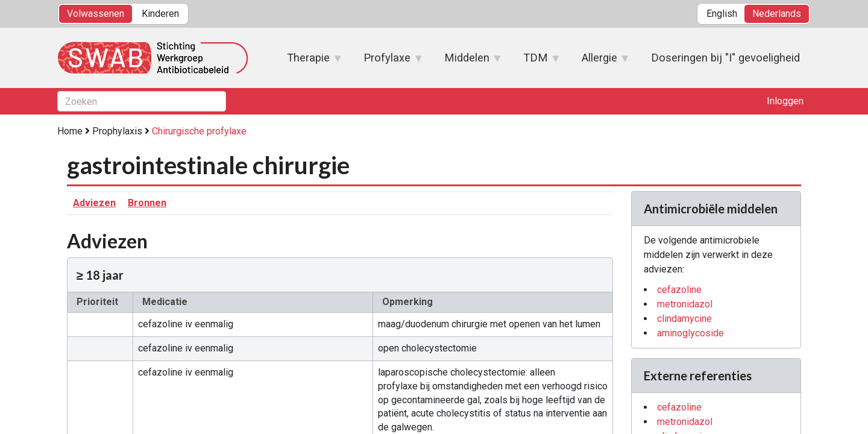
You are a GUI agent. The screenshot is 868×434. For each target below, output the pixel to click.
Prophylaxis (117, 131)
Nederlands (777, 14)
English (722, 14)
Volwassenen (96, 14)
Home (70, 131)
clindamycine (684, 319)
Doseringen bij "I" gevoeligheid (725, 58)
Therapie (309, 61)
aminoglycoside (690, 333)
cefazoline (679, 290)
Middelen (467, 61)
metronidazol (685, 304)
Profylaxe (388, 61)
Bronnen (147, 203)
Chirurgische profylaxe (199, 131)
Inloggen (785, 101)
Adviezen (94, 203)
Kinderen (160, 14)
